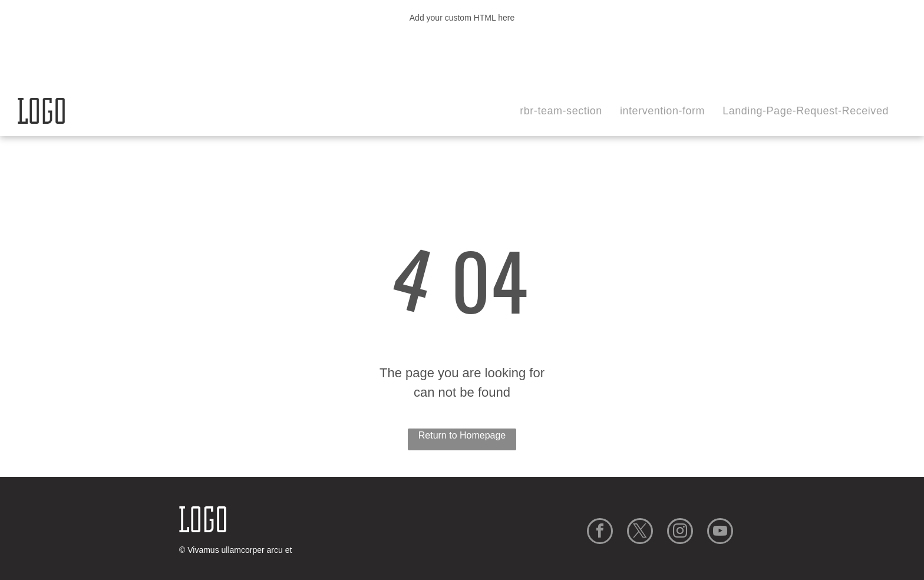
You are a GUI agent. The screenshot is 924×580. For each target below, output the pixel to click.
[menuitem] (561, 111)
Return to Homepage (462, 435)
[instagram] (680, 533)
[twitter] (640, 533)
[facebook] (600, 533)
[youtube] (720, 533)
